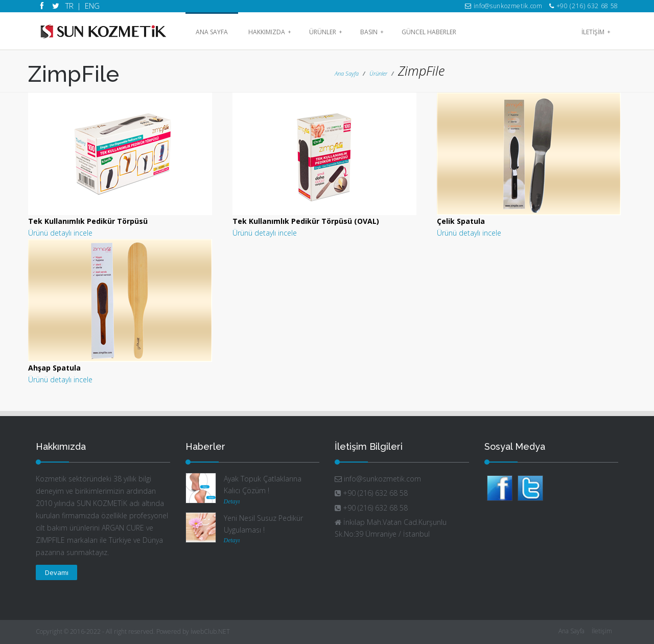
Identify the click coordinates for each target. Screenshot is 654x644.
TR (69, 6)
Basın (372, 32)
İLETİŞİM (596, 32)
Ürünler (326, 32)
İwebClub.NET (210, 631)
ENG (91, 6)
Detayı (232, 501)
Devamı (57, 572)
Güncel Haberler (429, 32)
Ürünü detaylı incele (60, 233)
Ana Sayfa (212, 32)
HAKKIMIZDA (270, 32)
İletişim (602, 631)
